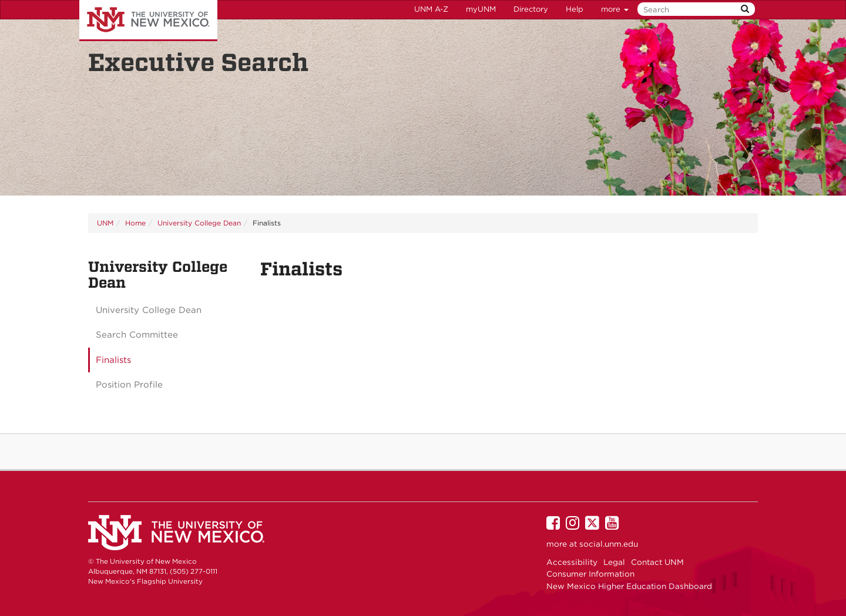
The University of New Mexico (148, 21)
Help (575, 9)
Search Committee (137, 335)
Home (135, 223)
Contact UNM (657, 562)
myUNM (481, 9)
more (615, 9)
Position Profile (129, 385)
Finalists (113, 360)
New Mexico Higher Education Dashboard (629, 586)
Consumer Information (590, 574)
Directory (531, 9)
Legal (614, 562)
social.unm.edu (609, 544)
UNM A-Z (431, 9)
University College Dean (199, 223)
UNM (105, 223)
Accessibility (572, 562)
